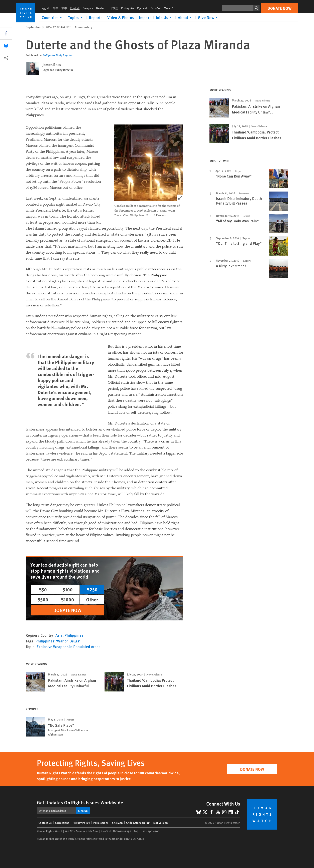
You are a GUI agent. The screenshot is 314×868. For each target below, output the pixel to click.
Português (128, 8)
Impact (145, 17)
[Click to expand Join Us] (164, 17)
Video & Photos (121, 17)
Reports (96, 17)
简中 (55, 8)
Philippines (74, 635)
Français (88, 8)
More (170, 8)
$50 (43, 589)
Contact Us (45, 823)
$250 (92, 589)
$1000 (67, 599)
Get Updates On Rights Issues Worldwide (80, 802)
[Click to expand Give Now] (208, 17)
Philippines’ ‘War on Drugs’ (58, 641)
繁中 (64, 8)
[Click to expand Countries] (52, 17)
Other (92, 599)
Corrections (62, 823)
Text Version (160, 823)
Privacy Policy (81, 823)
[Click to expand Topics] (76, 17)
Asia (59, 635)
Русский (142, 8)
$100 (67, 589)
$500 (43, 599)
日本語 (114, 8)
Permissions (101, 823)
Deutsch (101, 8)
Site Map (117, 823)
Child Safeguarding (138, 823)
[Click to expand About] (185, 17)
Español (156, 8)
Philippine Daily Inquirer (58, 55)
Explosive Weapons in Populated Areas (68, 647)
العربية (46, 8)
